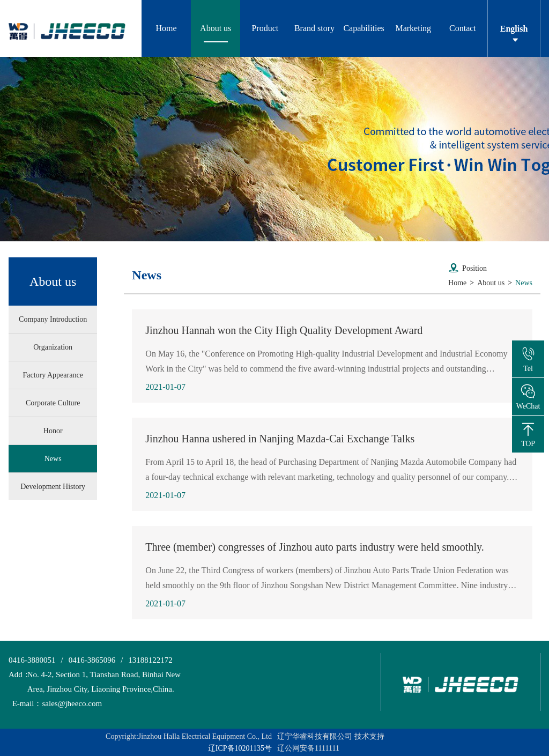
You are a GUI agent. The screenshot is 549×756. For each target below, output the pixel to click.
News (53, 459)
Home (166, 28)
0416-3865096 (92, 660)
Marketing (413, 28)
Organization (53, 347)
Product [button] (265, 28)
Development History (53, 487)
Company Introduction (53, 319)
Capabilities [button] (363, 28)
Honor (53, 431)
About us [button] (216, 28)
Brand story (314, 28)
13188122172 (150, 660)
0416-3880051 (32, 660)
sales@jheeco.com (55, 704)
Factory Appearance (53, 375)
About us (491, 283)
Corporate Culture (53, 403)
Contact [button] (463, 28)
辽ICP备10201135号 (240, 748)
